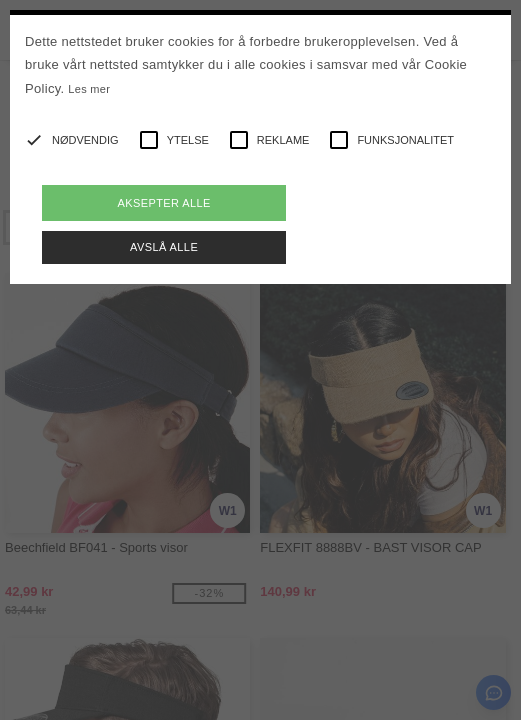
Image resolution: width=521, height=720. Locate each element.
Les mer (89, 89)
